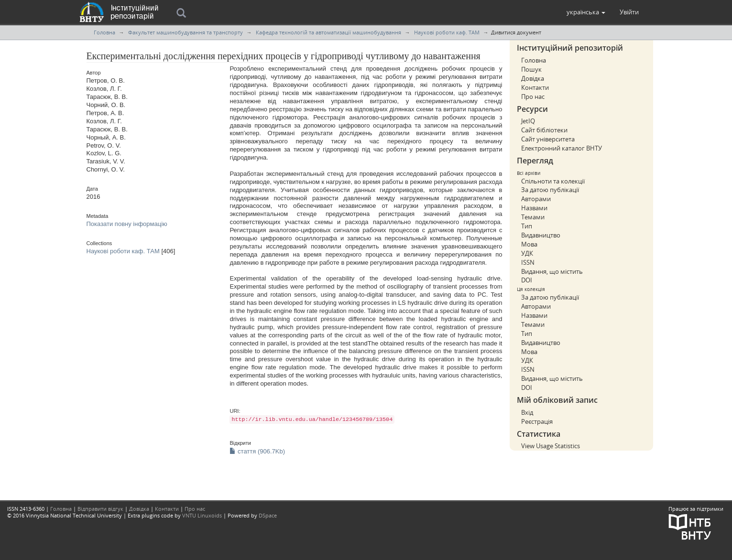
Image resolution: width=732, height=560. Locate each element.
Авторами (536, 199)
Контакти (535, 87)
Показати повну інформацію (127, 224)
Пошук (531, 69)
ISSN (528, 262)
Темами (533, 217)
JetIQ (528, 121)
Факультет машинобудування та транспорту (186, 32)
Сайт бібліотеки (544, 130)
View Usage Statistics (551, 446)
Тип (527, 226)
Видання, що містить (552, 271)
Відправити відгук (100, 509)
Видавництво (541, 235)
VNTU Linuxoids (202, 515)
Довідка (533, 78)
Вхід (527, 412)
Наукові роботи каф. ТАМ (447, 32)
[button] (586, 12)
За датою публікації (550, 190)
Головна (104, 32)
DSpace (268, 515)
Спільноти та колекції (553, 181)
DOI (527, 280)
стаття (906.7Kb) (257, 451)
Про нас (533, 97)
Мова (529, 244)
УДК (527, 253)
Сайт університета (548, 139)
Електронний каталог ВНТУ (562, 148)
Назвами (534, 208)
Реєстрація (537, 421)
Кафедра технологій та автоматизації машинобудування (328, 32)
